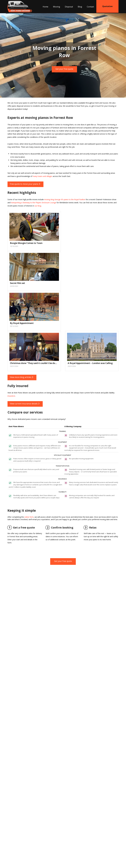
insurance (11, 396)
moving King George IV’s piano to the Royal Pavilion (65, 199)
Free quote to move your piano (25, 184)
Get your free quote (64, 69)
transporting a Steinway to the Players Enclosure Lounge (34, 203)
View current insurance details (25, 404)
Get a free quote (21, 528)
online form (29, 517)
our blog (38, 206)
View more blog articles (21, 377)
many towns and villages (43, 176)
